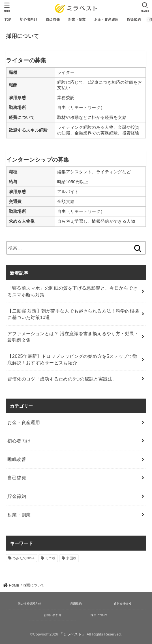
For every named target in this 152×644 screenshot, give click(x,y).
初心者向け (29, 20)
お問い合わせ (53, 615)
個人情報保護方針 (29, 604)
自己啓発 (53, 20)
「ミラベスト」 (72, 634)
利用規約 (76, 604)
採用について (99, 615)
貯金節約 (134, 20)
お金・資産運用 (106, 20)
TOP (8, 20)
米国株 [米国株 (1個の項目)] (71, 558)
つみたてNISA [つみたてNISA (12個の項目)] (23, 558)
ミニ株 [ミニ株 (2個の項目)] (50, 558)
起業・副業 (77, 20)
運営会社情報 (123, 604)
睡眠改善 (17, 459)
